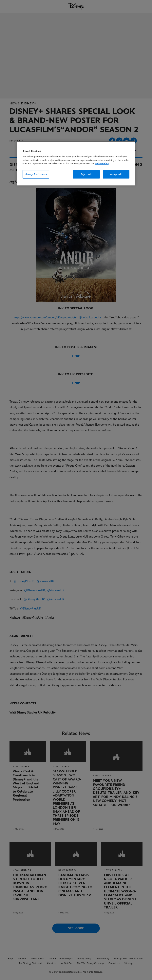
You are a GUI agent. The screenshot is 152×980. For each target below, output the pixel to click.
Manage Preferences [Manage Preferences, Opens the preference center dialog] (36, 174)
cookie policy (102, 164)
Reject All (86, 174)
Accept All (116, 174)
